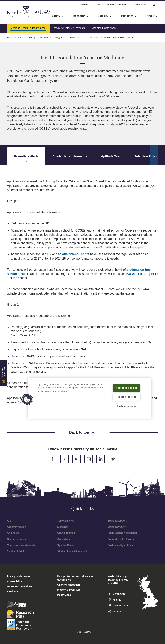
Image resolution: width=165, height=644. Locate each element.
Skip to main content (19, 17)
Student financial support (72, 551)
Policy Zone (64, 595)
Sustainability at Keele (121, 545)
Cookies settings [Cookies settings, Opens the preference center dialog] (127, 406)
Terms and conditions (19, 586)
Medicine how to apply (104, 27)
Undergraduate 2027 (38, 36)
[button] (154, 3)
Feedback (13, 591)
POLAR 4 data (136, 274)
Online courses (66, 533)
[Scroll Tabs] (154, 155)
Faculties (124, 3)
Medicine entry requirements (69, 27)
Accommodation (17, 527)
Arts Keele (13, 533)
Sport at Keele (65, 545)
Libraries (62, 527)
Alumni (110, 3)
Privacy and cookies (19, 576)
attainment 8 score (76, 254)
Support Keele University (122, 539)
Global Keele (140, 3)
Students (85, 3)
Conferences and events (21, 545)
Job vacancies (66, 521)
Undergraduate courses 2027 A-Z (69, 36)
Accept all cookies (127, 385)
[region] (90, 396)
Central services (16, 539)
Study (20, 36)
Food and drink (16, 551)
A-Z (9, 521)
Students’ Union (117, 527)
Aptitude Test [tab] (111, 156)
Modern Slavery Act (69, 590)
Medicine (94, 36)
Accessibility (13, 17)
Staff (99, 3)
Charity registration (68, 585)
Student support (117, 521)
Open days (64, 539)
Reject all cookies (127, 397)
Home (10, 36)
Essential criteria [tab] (26, 159)
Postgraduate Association (123, 533)
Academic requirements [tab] (70, 156)
